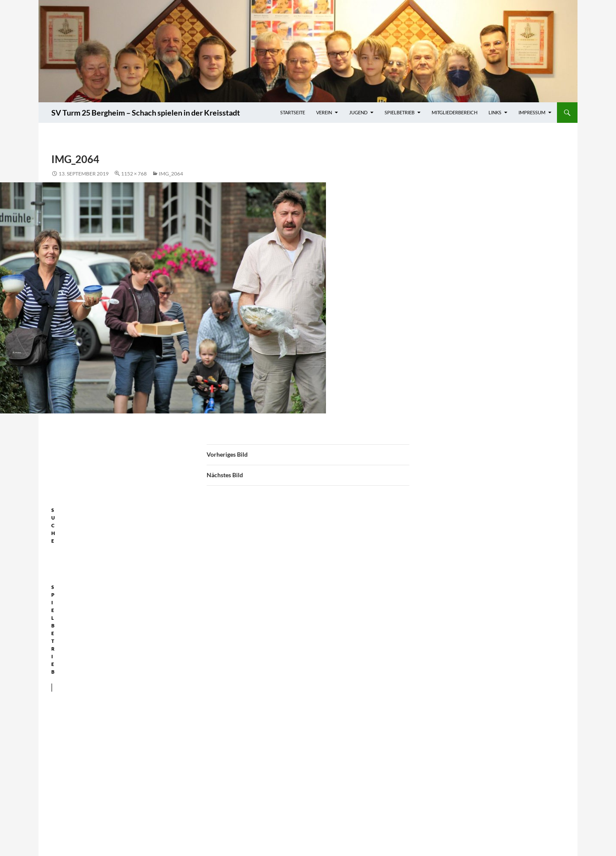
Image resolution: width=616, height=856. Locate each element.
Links (495, 112)
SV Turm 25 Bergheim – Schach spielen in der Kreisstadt (146, 113)
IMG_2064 (171, 174)
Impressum (532, 112)
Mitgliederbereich (455, 112)
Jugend (358, 112)
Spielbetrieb (400, 112)
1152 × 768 (134, 174)
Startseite (293, 112)
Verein (324, 112)
